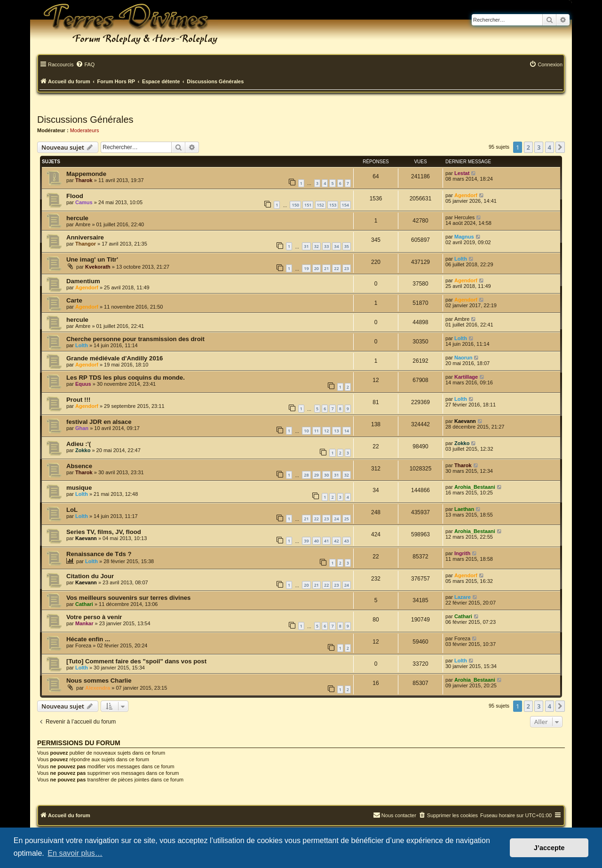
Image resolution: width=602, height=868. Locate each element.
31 (306, 246)
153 (333, 205)
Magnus (464, 237)
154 (345, 205)
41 (326, 541)
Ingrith (462, 553)
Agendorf (466, 195)
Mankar (84, 623)
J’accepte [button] (549, 848)
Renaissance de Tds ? (99, 554)
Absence (79, 466)
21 (326, 268)
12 (326, 431)
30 (326, 475)
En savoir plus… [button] (75, 853)
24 (336, 519)
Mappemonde (86, 174)
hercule (77, 218)
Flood (75, 196)
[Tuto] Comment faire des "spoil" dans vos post (136, 661)
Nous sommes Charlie (99, 681)
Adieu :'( (79, 444)
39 (306, 541)
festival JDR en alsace (99, 422)
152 (321, 205)
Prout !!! (78, 400)
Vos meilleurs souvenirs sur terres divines (128, 598)
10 (306, 431)
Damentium (83, 281)
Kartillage (466, 377)
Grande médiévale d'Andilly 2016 (115, 358)
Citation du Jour (90, 576)
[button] (560, 147)
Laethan (464, 509)
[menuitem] (85, 65)
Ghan (82, 428)
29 (317, 475)
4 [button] (550, 147)
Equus (83, 384)
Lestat (462, 173)
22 (336, 268)
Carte (74, 300)
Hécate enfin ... (88, 639)
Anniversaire (85, 237)
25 (347, 519)
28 (306, 475)
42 (336, 541)
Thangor (86, 244)
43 (347, 541)
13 (336, 431)
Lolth (461, 259)
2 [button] (528, 147)
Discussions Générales (85, 119)
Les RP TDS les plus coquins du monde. (126, 378)
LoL (72, 510)
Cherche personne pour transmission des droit (135, 339)
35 (347, 246)
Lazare (463, 597)
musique (79, 488)
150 (295, 205)
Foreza (83, 645)
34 (336, 246)
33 (326, 246)
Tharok (84, 180)
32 (317, 246)
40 (317, 541)
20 (317, 268)
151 (308, 205)
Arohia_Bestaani (475, 487)
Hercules (464, 217)
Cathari (84, 604)
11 (317, 431)
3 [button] (539, 147)
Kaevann (465, 421)
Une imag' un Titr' (92, 259)
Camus (84, 202)
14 (347, 431)
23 (347, 268)
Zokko (83, 450)
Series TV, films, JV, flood (104, 532)
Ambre (83, 224)
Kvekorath (98, 267)
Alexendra (98, 688)
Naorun (463, 358)
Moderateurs (85, 130)
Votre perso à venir (94, 617)
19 (306, 268)
